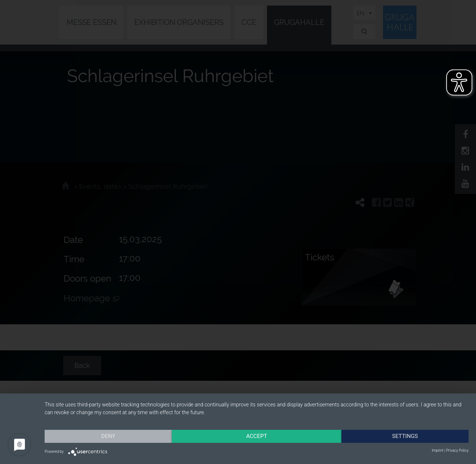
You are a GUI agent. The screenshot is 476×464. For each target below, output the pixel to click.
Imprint (438, 450)
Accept (257, 436)
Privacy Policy (457, 450)
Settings (405, 436)
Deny (108, 436)
